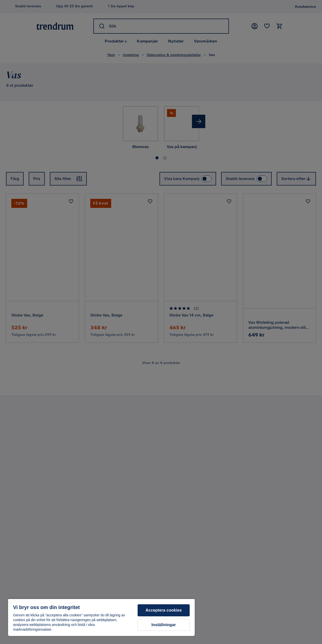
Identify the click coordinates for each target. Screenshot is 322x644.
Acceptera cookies (164, 610)
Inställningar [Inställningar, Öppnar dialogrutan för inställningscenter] (164, 625)
